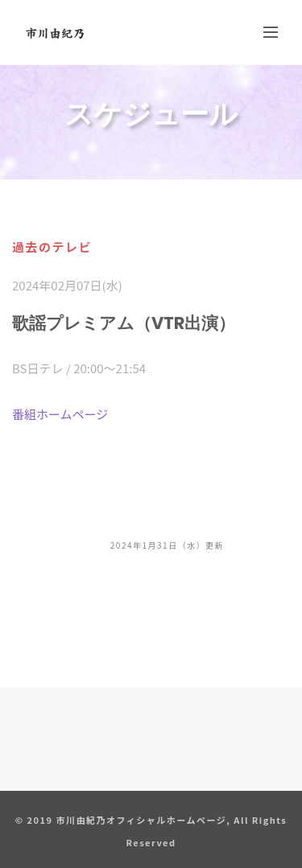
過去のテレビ (52, 247)
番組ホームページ (60, 414)
